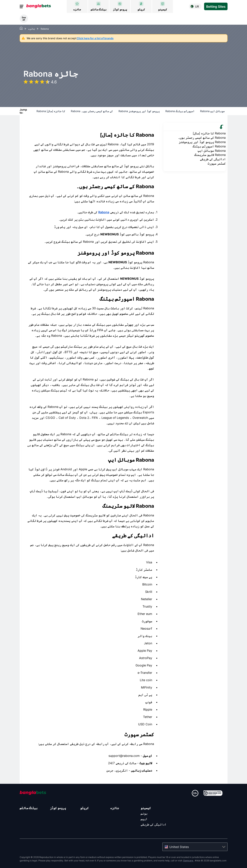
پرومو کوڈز (58, 808)
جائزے (115, 808)
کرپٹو (84, 808)
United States (179, 847)
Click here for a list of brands (95, 38)
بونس (144, 813)
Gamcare (188, 861)
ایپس (144, 819)
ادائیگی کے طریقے (153, 824)
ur (197, 7)
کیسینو (146, 808)
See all (24, 19)
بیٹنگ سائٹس (29, 808)
